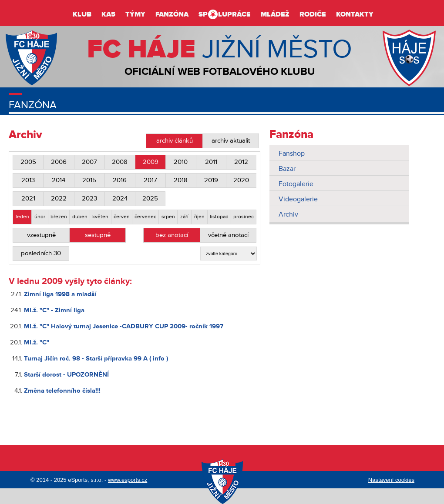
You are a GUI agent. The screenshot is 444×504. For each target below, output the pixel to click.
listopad (219, 217)
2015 (89, 180)
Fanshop (292, 154)
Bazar (287, 169)
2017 (150, 180)
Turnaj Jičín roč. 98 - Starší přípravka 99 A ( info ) (96, 359)
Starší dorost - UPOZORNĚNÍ (66, 375)
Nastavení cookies (391, 480)
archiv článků (175, 141)
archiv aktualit (231, 141)
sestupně (98, 235)
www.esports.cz (128, 480)
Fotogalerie (296, 184)
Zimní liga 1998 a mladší (60, 294)
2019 (211, 180)
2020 (241, 180)
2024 (120, 199)
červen (122, 217)
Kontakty (355, 14)
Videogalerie (298, 199)
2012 (241, 162)
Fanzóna (172, 14)
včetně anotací (228, 235)
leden (22, 217)
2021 (28, 199)
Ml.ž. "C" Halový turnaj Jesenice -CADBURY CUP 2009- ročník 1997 (124, 326)
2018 (181, 180)
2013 (28, 180)
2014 (59, 180)
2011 (211, 162)
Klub (82, 14)
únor (40, 217)
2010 (181, 162)
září (184, 217)
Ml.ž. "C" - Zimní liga (54, 310)
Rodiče (313, 14)
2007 (89, 162)
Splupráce (225, 14)
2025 (150, 199)
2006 (59, 162)
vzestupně (41, 235)
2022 (59, 199)
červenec (145, 217)
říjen (199, 217)
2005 (28, 162)
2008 (120, 162)
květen (100, 217)
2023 (89, 199)
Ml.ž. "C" (37, 342)
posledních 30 (41, 253)
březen (59, 217)
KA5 (108, 14)
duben (80, 217)
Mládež (275, 14)
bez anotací (172, 235)
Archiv (288, 214)
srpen (168, 217)
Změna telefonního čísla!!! (62, 391)
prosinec (244, 217)
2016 (120, 180)
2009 (151, 162)
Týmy (135, 14)
